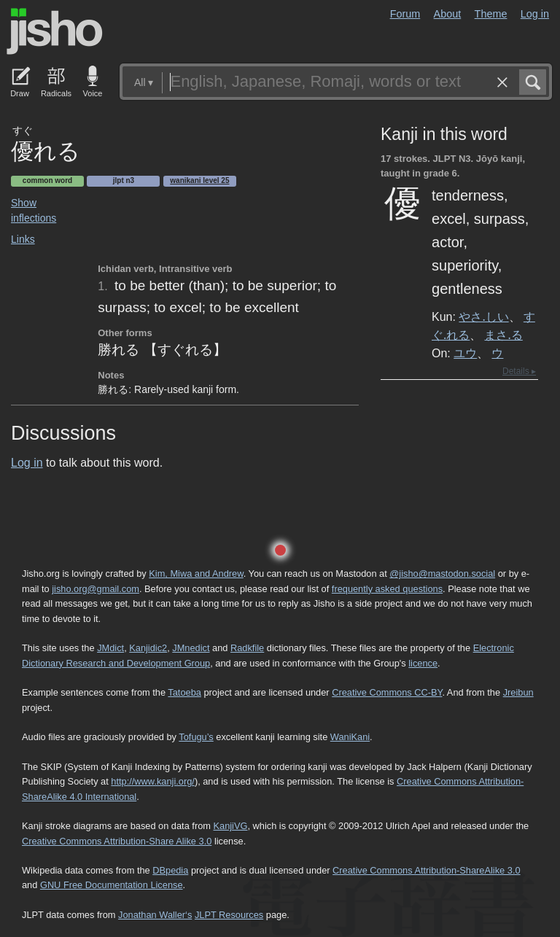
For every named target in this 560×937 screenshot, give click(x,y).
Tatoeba (184, 692)
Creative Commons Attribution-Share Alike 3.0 (117, 841)
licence (423, 663)
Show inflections (34, 210)
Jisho (55, 31)
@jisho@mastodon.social (442, 574)
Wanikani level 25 (199, 180)
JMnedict (191, 648)
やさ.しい (483, 316)
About (448, 14)
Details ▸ (519, 371)
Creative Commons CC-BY (387, 692)
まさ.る (503, 335)
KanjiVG (230, 826)
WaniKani (350, 737)
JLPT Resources (229, 915)
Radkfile (247, 648)
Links (23, 239)
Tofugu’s (196, 737)
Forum (405, 14)
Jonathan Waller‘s (155, 915)
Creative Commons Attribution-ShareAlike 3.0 (426, 870)
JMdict (110, 648)
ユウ (465, 353)
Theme (491, 14)
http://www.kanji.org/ (153, 781)
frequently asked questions (387, 589)
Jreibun (518, 692)
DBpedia (170, 870)
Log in (535, 14)
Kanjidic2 (148, 648)
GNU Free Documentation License (112, 885)
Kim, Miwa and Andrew (196, 574)
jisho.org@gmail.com (96, 589)
